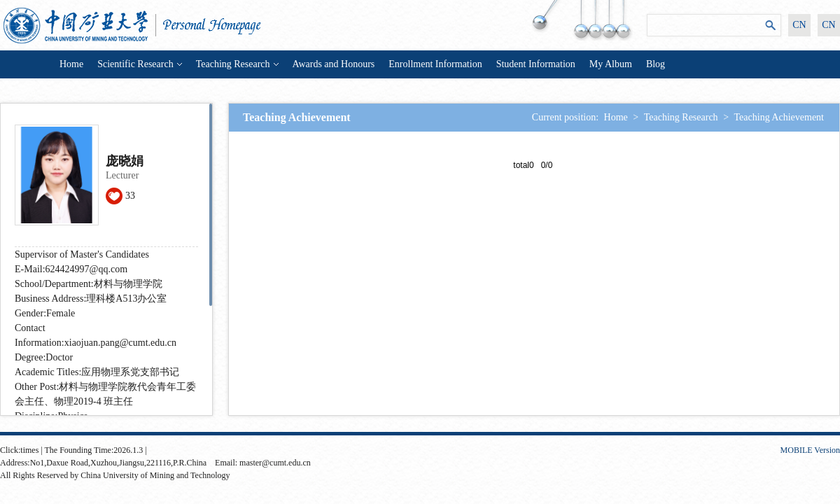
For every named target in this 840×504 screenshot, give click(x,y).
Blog (656, 64)
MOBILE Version (810, 450)
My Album (611, 64)
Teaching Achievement (779, 117)
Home (71, 64)
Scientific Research (139, 64)
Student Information (536, 64)
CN (799, 25)
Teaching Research (237, 64)
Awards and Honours (334, 64)
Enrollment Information (435, 64)
